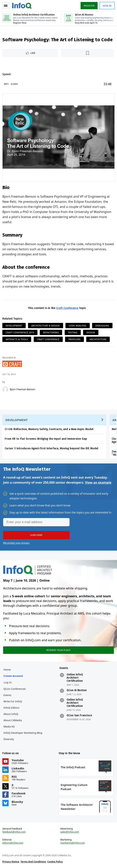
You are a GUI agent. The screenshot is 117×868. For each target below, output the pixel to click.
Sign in (107, 6)
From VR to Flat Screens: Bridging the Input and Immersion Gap (46, 439)
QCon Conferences (15, 689)
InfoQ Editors (11, 708)
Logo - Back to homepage (22, 5)
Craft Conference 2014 (20, 332)
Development (14, 326)
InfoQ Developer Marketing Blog (23, 733)
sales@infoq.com (70, 832)
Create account (13, 676)
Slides (14, 84)
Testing (73, 332)
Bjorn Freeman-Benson (23, 389)
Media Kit (9, 726)
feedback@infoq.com (14, 832)
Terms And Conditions (33, 862)
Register (89, 6)
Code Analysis (78, 326)
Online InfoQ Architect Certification (75, 678)
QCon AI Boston (77, 690)
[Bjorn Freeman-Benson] (5, 389)
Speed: (7, 74)
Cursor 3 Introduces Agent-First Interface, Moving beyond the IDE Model (51, 448)
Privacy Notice (11, 862)
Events (7, 695)
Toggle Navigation (6, 6)
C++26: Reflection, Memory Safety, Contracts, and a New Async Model (49, 429)
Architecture (98, 339)
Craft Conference (67, 308)
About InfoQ (11, 714)
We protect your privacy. (16, 543)
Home (7, 670)
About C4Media (13, 720)
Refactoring (51, 332)
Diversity (9, 739)
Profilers (74, 339)
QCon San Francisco (79, 715)
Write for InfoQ (13, 701)
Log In (8, 682)
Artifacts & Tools (17, 339)
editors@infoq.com (13, 843)
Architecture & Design (46, 326)
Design (91, 332)
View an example (98, 482)
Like (33, 53)
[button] (36, 535)
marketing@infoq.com (73, 843)
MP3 (6, 84)
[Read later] (87, 53)
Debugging (102, 326)
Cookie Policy (55, 862)
